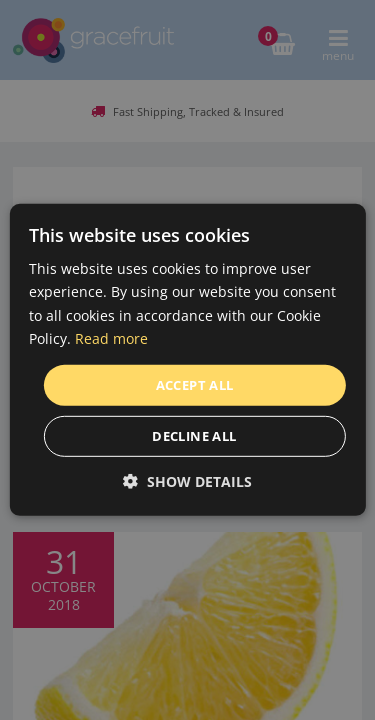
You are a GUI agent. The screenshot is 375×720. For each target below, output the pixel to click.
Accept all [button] (195, 385)
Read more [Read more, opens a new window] (111, 337)
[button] (187, 481)
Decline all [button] (194, 436)
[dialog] (187, 360)
